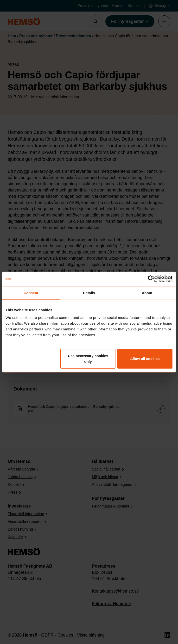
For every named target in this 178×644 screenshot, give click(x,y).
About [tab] (147, 293)
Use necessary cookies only (88, 358)
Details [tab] (89, 293)
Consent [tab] (31, 293)
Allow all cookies (145, 358)
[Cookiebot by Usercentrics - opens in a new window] (151, 279)
